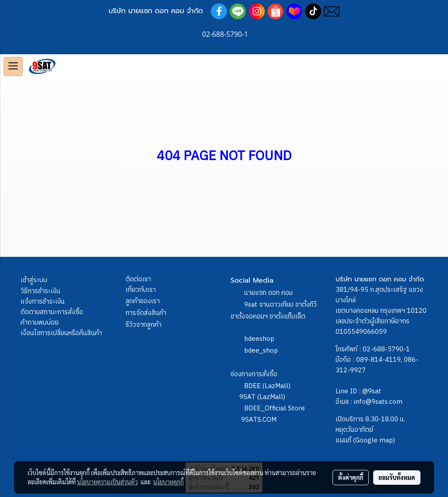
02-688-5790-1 (386, 349)
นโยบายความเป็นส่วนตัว (107, 482)
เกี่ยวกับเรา (141, 290)
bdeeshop (259, 339)
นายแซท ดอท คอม (268, 293)
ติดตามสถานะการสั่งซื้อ (52, 312)
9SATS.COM (259, 420)
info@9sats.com (378, 402)
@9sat (372, 391)
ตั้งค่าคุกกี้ (351, 477)
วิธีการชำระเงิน (40, 291)
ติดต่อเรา (138, 279)
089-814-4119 (378, 360)
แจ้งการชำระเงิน (43, 302)
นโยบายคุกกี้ (168, 482)
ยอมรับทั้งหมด (397, 477)
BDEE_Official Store (275, 408)
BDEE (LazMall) (267, 386)
